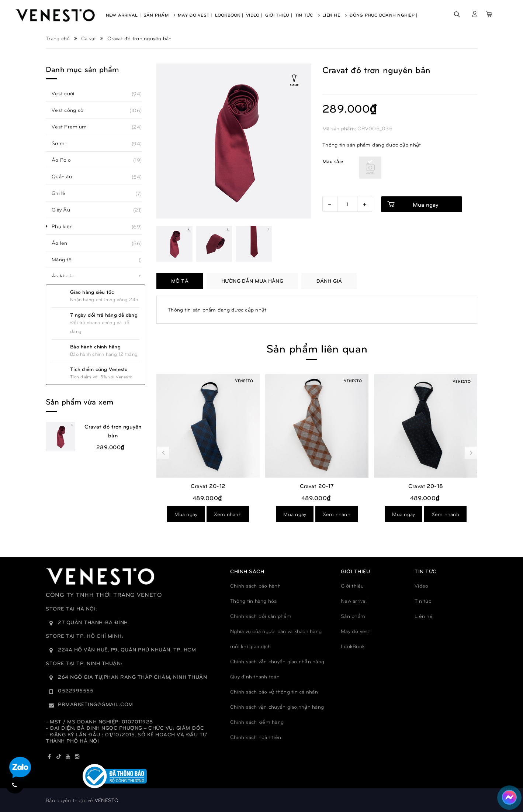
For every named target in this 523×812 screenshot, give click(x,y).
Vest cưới (67, 93)
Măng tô (66, 259)
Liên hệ (424, 616)
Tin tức (423, 601)
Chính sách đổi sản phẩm (261, 616)
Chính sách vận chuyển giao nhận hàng (277, 661)
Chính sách (247, 571)
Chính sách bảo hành (255, 586)
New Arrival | (123, 15)
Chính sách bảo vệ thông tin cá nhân (274, 691)
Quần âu (66, 176)
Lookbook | (229, 15)
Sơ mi (63, 143)
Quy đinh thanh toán (255, 676)
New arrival (354, 601)
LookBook (353, 646)
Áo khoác (67, 276)
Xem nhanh (228, 514)
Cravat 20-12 (317, 486)
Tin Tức (307, 15)
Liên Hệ (335, 15)
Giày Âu (65, 210)
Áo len (64, 243)
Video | (254, 15)
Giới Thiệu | (279, 15)
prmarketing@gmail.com (96, 704)
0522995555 (76, 690)
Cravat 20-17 (426, 486)
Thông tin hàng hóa (254, 601)
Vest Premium (73, 127)
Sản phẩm (353, 616)
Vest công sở (72, 110)
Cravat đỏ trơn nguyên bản (113, 431)
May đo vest (355, 631)
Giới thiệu (352, 586)
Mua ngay (186, 514)
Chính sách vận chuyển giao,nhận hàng (277, 707)
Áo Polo (65, 160)
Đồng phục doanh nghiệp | (383, 15)
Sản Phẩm (160, 15)
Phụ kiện (66, 226)
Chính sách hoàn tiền (256, 737)
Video (421, 586)
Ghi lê (63, 193)
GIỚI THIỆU (355, 571)
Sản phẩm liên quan (317, 348)
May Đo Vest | (195, 15)
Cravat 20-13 (208, 486)
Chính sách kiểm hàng (257, 722)
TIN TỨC (426, 571)
